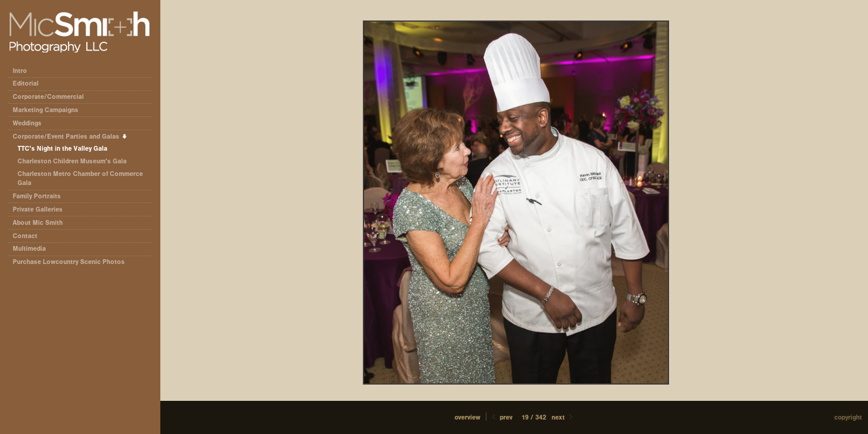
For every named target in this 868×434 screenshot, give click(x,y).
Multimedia (29, 249)
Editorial (30, 83)
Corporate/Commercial (52, 97)
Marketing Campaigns (46, 110)
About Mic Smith (38, 223)
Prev (501, 417)
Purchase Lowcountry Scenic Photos (69, 262)
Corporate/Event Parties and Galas (70, 137)
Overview (467, 417)
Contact (25, 236)
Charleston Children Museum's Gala (72, 161)
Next (563, 417)
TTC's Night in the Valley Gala (62, 149)
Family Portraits (37, 196)
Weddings (27, 123)
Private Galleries (38, 209)
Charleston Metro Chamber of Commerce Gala (80, 179)
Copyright (848, 417)
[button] (467, 417)
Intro (20, 71)
